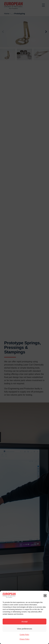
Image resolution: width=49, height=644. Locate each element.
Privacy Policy (24, 639)
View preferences (25, 629)
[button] (45, 596)
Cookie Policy (24, 635)
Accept (25, 622)
